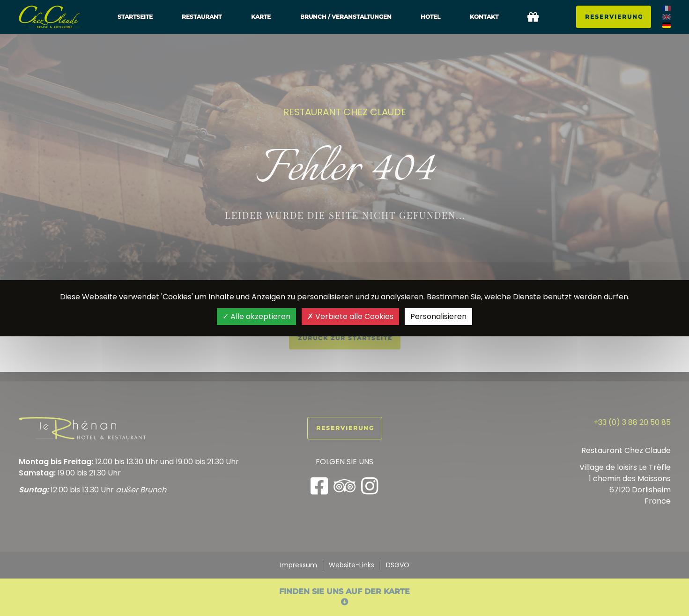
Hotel (430, 17)
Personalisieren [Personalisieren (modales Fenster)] (438, 316)
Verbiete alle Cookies (350, 316)
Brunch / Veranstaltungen (346, 17)
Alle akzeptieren (256, 316)
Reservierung (614, 17)
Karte (261, 17)
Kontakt (484, 17)
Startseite (135, 17)
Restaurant (202, 17)
